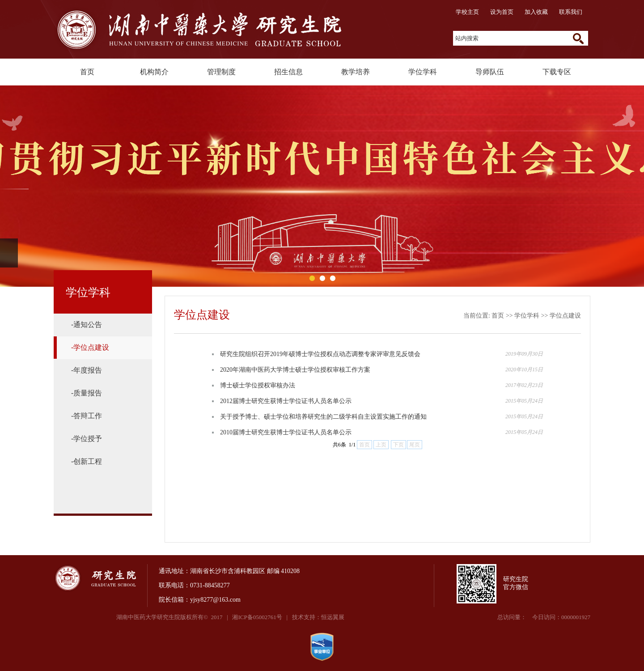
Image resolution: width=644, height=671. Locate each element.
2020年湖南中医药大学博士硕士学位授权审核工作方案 (295, 370)
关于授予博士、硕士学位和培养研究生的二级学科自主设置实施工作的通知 (323, 417)
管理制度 (221, 72)
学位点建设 (565, 316)
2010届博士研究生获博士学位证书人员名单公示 (286, 432)
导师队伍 (490, 72)
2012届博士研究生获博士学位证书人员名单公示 (286, 401)
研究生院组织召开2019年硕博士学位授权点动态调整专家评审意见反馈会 (320, 354)
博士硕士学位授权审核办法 (258, 385)
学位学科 (423, 72)
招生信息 (288, 72)
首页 (87, 72)
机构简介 (154, 72)
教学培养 (356, 72)
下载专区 (557, 72)
